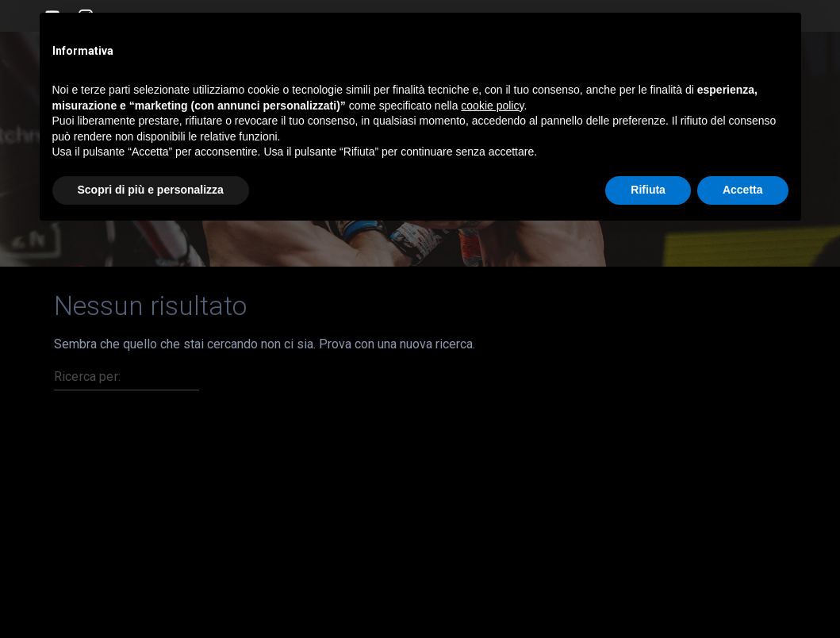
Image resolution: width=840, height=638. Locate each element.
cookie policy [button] (492, 106)
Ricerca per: (87, 376)
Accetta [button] (743, 190)
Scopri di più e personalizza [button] (151, 190)
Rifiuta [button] (648, 190)
